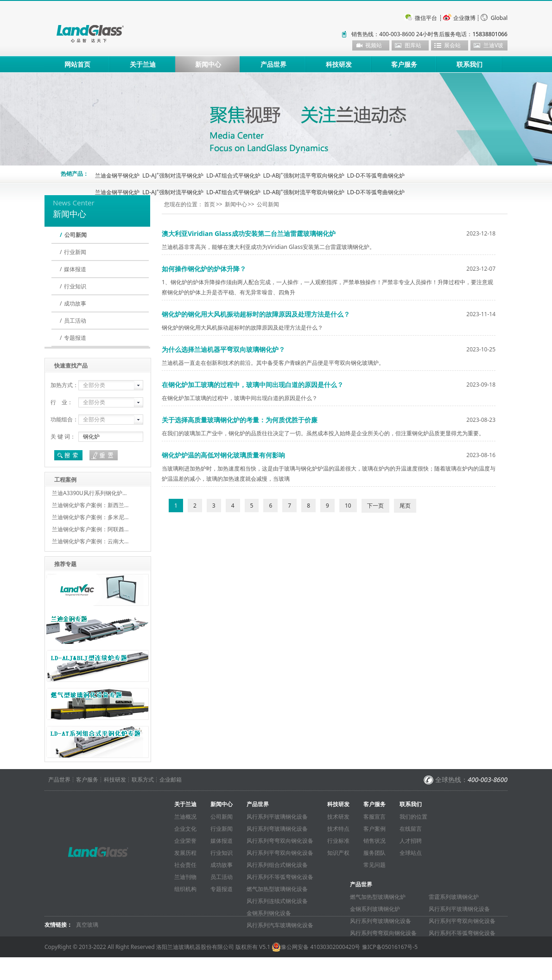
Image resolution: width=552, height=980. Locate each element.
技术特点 (338, 829)
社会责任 (185, 865)
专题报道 (75, 338)
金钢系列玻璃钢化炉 (375, 909)
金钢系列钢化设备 (269, 913)
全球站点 (411, 853)
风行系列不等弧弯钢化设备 (280, 877)
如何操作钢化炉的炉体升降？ (204, 269)
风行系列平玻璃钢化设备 (277, 817)
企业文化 (185, 829)
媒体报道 (75, 269)
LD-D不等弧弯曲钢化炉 (376, 175)
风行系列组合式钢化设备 (277, 865)
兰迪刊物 (185, 877)
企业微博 (464, 18)
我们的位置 (413, 817)
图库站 (413, 45)
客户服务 (404, 64)
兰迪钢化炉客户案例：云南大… (90, 541)
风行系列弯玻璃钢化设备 (277, 829)
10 (348, 506)
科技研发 (339, 64)
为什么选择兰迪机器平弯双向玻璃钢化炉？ (223, 349)
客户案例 (374, 829)
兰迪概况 (185, 817)
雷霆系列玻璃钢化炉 (454, 897)
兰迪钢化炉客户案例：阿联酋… (90, 529)
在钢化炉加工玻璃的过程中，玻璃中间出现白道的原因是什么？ (253, 385)
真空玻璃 (87, 925)
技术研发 (338, 817)
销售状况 (374, 841)
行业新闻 (75, 252)
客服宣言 (374, 817)
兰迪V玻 (493, 45)
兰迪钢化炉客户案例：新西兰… (90, 505)
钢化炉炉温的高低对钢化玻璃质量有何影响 (223, 455)
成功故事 (75, 303)
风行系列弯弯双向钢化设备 (280, 841)
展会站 (452, 45)
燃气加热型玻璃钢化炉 (378, 897)
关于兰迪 (143, 64)
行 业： (62, 402)
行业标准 (338, 841)
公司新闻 (76, 235)
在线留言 (411, 829)
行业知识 (75, 286)
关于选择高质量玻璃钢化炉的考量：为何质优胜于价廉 (240, 420)
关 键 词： (63, 436)
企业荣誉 (185, 841)
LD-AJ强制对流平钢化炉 (173, 175)
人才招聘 (411, 841)
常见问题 (374, 865)
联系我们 (470, 64)
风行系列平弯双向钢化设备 (280, 853)
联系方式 (143, 780)
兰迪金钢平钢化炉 (117, 175)
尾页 (405, 506)
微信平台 (426, 18)
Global (499, 18)
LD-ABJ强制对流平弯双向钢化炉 (304, 175)
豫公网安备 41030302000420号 (316, 947)
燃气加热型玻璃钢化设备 (277, 889)
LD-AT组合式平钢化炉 (233, 175)
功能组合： (64, 419)
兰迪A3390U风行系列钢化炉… (89, 493)
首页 (209, 204)
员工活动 (75, 321)
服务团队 (374, 853)
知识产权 (338, 853)
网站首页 (77, 64)
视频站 (374, 45)
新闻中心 (208, 64)
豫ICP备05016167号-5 (390, 947)
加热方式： (64, 385)
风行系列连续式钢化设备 (277, 901)
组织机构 (185, 889)
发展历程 (185, 853)
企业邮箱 (171, 780)
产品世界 (273, 64)
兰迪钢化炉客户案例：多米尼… (90, 517)
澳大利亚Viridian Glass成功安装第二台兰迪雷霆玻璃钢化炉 (249, 233)
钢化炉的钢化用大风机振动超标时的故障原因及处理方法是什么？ (256, 314)
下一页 (375, 506)
